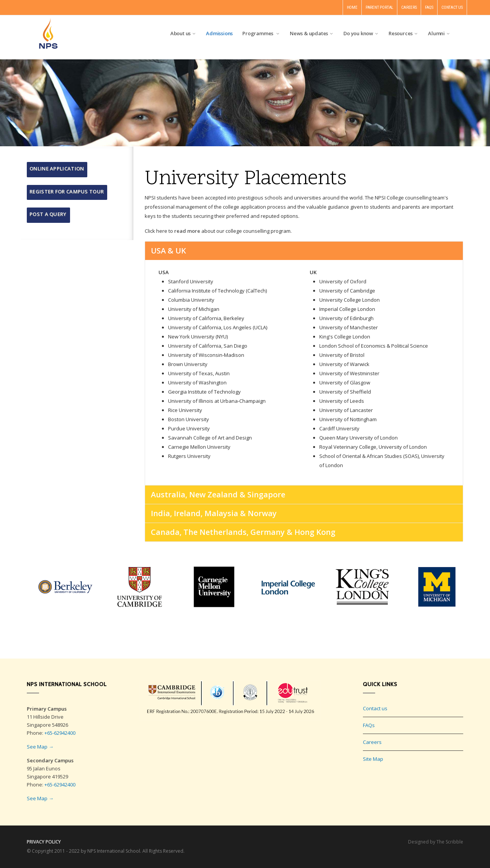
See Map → (40, 747)
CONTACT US (452, 7)
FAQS (429, 7)
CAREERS (409, 7)
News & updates (312, 33)
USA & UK (168, 251)
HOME (352, 7)
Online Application (57, 168)
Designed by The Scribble (436, 842)
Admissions (219, 33)
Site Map (373, 759)
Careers (372, 742)
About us (183, 33)
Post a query (48, 214)
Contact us (375, 708)
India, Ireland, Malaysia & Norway (214, 513)
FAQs (369, 725)
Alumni (439, 33)
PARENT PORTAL (379, 7)
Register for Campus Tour (67, 191)
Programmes (261, 33)
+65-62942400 (60, 733)
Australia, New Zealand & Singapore (218, 494)
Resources (403, 33)
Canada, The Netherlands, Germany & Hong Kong (243, 532)
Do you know (361, 33)
